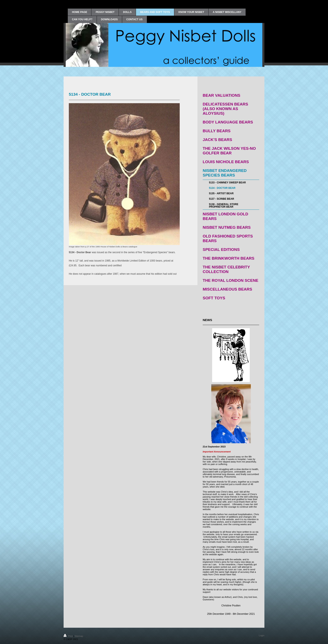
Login (262, 635)
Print (69, 636)
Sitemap (79, 636)
